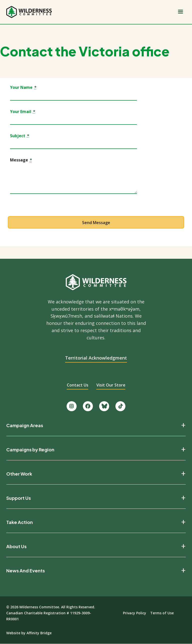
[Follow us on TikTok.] (120, 406)
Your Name (23, 88)
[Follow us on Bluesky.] (104, 406)
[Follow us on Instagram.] (72, 406)
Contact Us (78, 385)
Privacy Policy (135, 613)
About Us (16, 546)
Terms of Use (162, 613)
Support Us (19, 498)
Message (21, 160)
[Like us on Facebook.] (88, 406)
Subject (20, 136)
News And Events (26, 571)
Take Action (20, 522)
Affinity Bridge (39, 633)
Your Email (23, 112)
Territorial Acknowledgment (96, 358)
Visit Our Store (111, 385)
